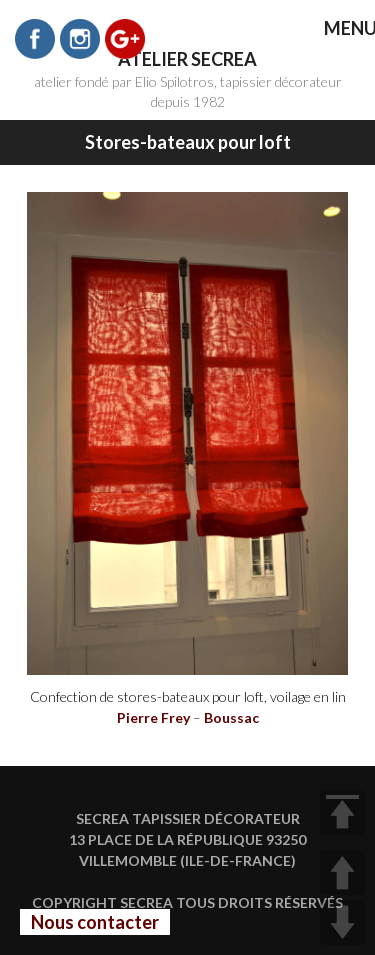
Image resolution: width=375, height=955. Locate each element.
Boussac (231, 717)
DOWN (342, 922)
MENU (336, 29)
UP (342, 872)
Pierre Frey (153, 717)
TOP (342, 812)
